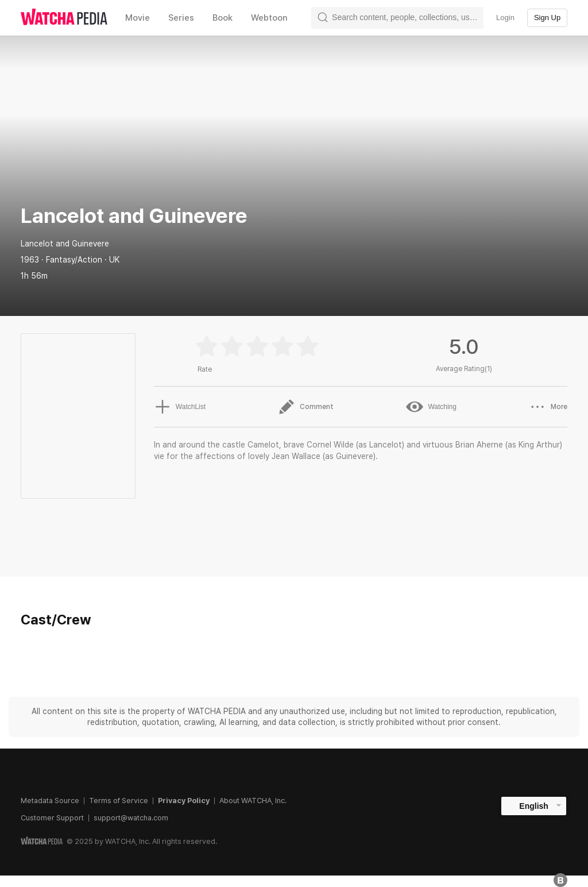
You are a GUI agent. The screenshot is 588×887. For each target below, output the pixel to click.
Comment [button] (306, 407)
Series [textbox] (181, 18)
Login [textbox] (505, 18)
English (534, 806)
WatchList (180, 407)
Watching (431, 407)
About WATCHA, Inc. (253, 801)
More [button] (548, 407)
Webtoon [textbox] (269, 18)
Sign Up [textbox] (547, 18)
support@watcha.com (131, 818)
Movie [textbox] (138, 18)
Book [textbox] (223, 18)
